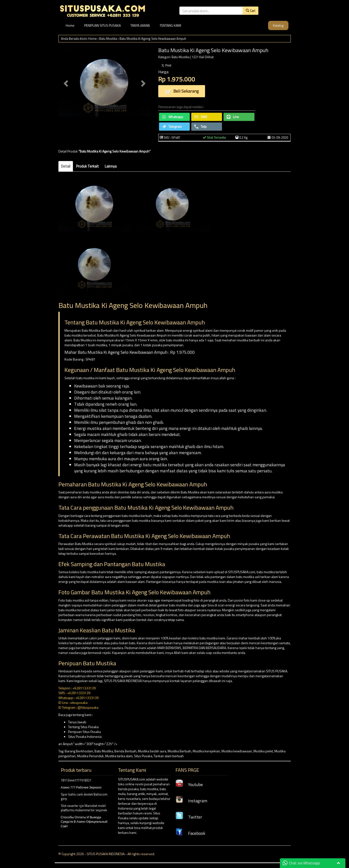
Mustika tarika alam (119, 756)
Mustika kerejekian (206, 751)
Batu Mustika (108, 39)
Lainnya (111, 166)
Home (70, 25)
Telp (201, 126)
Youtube (189, 784)
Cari (250, 11)
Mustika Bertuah (179, 751)
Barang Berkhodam (79, 751)
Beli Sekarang (182, 92)
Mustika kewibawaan (237, 751)
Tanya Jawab (77, 722)
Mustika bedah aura (152, 751)
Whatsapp (173, 117)
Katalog (278, 25)
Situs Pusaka (143, 756)
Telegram (172, 126)
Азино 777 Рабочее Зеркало (81, 787)
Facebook (190, 833)
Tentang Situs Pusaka (83, 727)
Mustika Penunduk (90, 756)
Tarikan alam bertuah (169, 756)
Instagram (191, 801)
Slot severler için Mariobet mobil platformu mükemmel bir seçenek (84, 808)
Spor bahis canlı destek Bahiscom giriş (84, 797)
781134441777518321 (76, 780)
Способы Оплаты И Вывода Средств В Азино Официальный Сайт (84, 822)
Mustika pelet (263, 751)
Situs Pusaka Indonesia (85, 736)
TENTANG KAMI (170, 25)
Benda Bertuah (125, 751)
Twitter (189, 817)
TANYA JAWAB (140, 25)
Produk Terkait (87, 166)
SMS (201, 117)
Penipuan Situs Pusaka (84, 732)
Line (233, 117)
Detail (66, 166)
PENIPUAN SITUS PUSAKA (102, 25)
